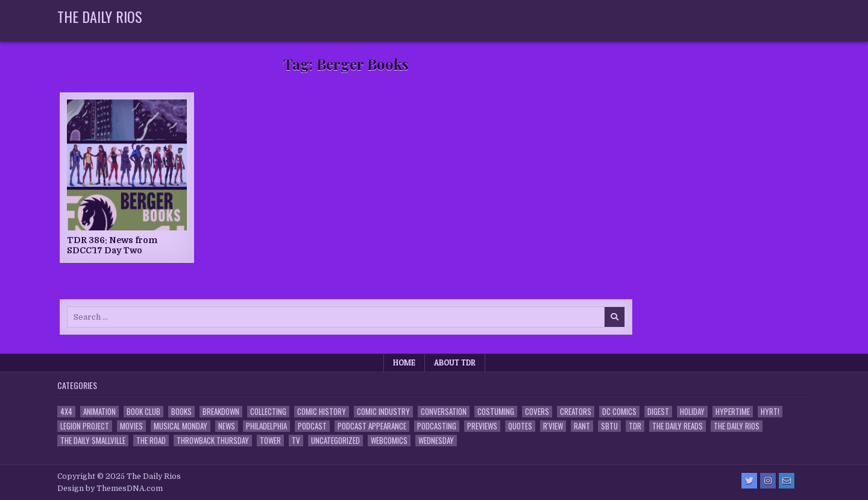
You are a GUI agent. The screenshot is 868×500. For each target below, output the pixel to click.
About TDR (455, 362)
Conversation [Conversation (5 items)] (444, 412)
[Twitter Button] (749, 481)
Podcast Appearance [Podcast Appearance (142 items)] (372, 426)
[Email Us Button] (787, 481)
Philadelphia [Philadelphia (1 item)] (266, 426)
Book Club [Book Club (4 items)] (143, 412)
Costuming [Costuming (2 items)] (496, 412)
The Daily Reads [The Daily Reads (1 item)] (678, 426)
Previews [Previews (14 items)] (482, 426)
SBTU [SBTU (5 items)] (609, 426)
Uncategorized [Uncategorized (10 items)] (335, 441)
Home (404, 362)
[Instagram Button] (768, 481)
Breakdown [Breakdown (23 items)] (221, 412)
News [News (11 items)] (227, 426)
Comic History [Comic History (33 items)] (322, 412)
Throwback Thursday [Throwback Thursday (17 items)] (213, 441)
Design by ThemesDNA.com (110, 489)
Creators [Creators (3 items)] (576, 412)
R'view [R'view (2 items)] (553, 426)
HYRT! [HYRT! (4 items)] (770, 412)
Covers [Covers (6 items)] (537, 412)
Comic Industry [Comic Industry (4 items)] (383, 412)
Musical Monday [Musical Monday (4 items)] (181, 426)
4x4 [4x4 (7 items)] (66, 412)
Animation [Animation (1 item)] (99, 412)
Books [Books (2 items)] (181, 412)
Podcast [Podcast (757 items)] (312, 426)
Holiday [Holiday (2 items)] (692, 412)
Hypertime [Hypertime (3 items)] (733, 412)
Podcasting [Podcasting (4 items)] (437, 426)
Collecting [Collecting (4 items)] (268, 412)
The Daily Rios (100, 16)
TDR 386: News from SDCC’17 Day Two (112, 245)
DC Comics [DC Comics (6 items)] (619, 412)
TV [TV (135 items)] (296, 441)
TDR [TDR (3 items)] (635, 426)
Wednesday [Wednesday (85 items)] (436, 441)
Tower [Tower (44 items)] (270, 441)
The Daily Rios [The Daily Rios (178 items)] (737, 426)
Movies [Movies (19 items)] (131, 426)
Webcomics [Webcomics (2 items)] (389, 441)
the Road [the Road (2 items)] (151, 441)
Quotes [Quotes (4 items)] (520, 426)
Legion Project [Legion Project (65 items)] (85, 426)
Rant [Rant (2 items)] (582, 426)
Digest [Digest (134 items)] (658, 412)
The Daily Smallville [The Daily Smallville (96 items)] (93, 441)
